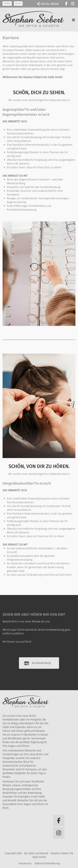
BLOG (18, 4)
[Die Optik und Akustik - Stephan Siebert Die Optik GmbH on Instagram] (73, 4)
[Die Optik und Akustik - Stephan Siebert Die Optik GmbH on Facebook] (66, 4)
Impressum (25, 863)
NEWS (7, 4)
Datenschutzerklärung (47, 863)
